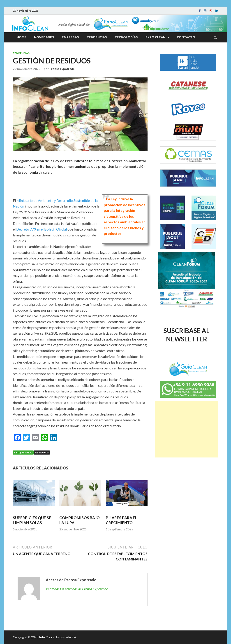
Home (22, 37)
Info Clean (46, 637)
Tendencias (97, 37)
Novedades (44, 37)
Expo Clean (155, 37)
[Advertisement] (187, 429)
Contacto (186, 37)
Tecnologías (126, 37)
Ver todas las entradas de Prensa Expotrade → (79, 589)
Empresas (70, 37)
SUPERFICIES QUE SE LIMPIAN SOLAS (32, 520)
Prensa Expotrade (62, 69)
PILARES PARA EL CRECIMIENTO (121, 520)
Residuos (42, 452)
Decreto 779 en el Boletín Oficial (42, 229)
